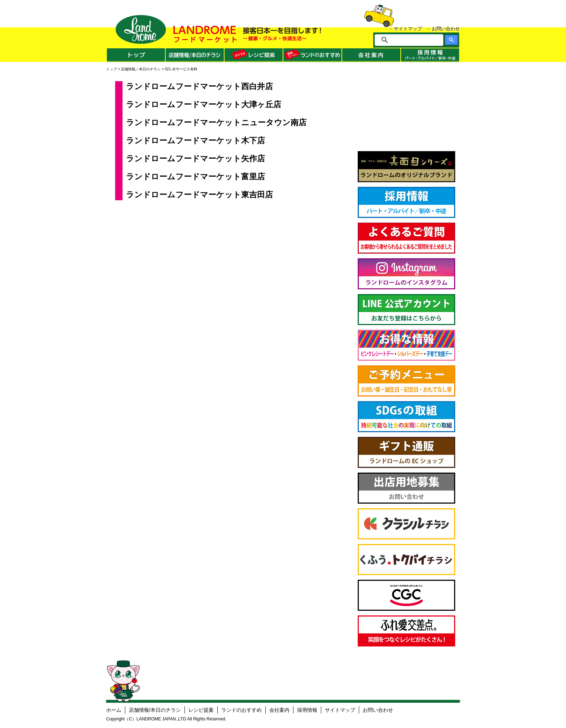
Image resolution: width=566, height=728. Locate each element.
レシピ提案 (201, 710)
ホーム (114, 710)
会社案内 (279, 710)
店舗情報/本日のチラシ (155, 710)
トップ (112, 69)
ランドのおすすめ (241, 710)
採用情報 (307, 710)
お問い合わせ (446, 29)
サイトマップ (408, 29)
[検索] (414, 40)
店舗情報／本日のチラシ (141, 69)
